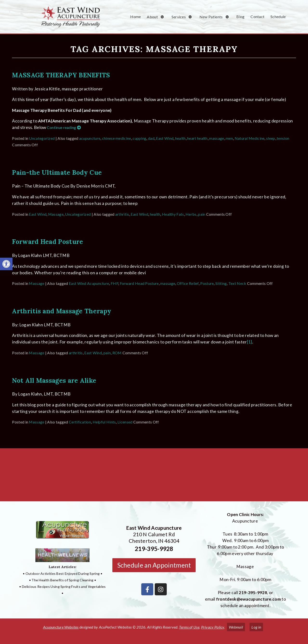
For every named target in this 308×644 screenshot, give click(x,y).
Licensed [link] (125, 422)
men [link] (229, 138)
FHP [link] (114, 283)
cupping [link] (139, 138)
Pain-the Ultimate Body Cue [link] (57, 172)
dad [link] (151, 138)
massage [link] (217, 138)
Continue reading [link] (64, 127)
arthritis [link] (122, 214)
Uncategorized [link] (42, 138)
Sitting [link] (221, 283)
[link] (6, 264)
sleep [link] (271, 138)
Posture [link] (207, 283)
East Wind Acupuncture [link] (89, 283)
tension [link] (283, 138)
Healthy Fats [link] (173, 214)
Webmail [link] (236, 627)
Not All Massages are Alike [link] (54, 380)
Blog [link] (240, 17)
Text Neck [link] (237, 283)
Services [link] (179, 17)
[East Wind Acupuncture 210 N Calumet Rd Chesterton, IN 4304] (154, 477)
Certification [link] (80, 422)
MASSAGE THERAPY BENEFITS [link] (61, 75)
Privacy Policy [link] (213, 627)
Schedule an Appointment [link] (154, 565)
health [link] (180, 138)
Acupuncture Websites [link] (61, 627)
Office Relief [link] (188, 283)
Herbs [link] (191, 214)
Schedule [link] (278, 17)
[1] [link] (250, 342)
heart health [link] (197, 138)
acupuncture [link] (90, 138)
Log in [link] (256, 627)
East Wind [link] (165, 138)
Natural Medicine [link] (250, 138)
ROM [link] (117, 353)
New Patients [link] (211, 17)
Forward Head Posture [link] (48, 241)
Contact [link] (257, 17)
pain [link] (202, 214)
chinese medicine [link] (117, 138)
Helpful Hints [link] (104, 422)
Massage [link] (56, 214)
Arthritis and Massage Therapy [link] (62, 311)
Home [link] (135, 17)
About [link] (152, 17)
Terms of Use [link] (189, 627)
